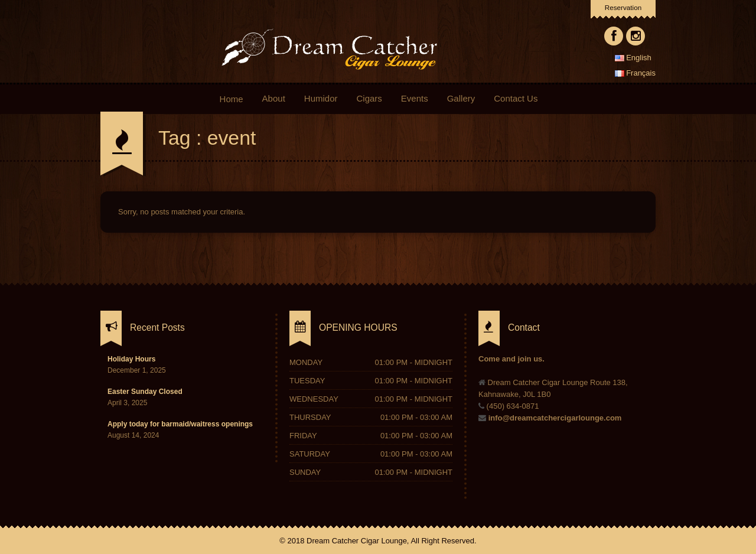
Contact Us (516, 98)
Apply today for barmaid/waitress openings (180, 424)
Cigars (369, 98)
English (633, 58)
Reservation (623, 7)
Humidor (321, 98)
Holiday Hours (131, 359)
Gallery (461, 98)
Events (415, 98)
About (275, 98)
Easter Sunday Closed (145, 392)
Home (231, 99)
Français (635, 73)
